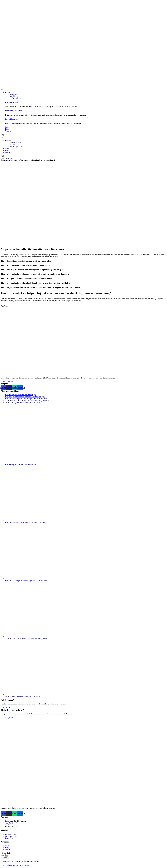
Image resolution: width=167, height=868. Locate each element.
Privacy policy (6, 865)
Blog (7, 129)
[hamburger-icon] (2, 89)
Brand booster (14, 96)
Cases (7, 127)
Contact (8, 131)
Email (3, 855)
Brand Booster (12, 119)
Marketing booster (16, 98)
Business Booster (13, 102)
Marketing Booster (13, 111)
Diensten (8, 92)
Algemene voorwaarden (21, 865)
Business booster (15, 94)
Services (8, 141)
